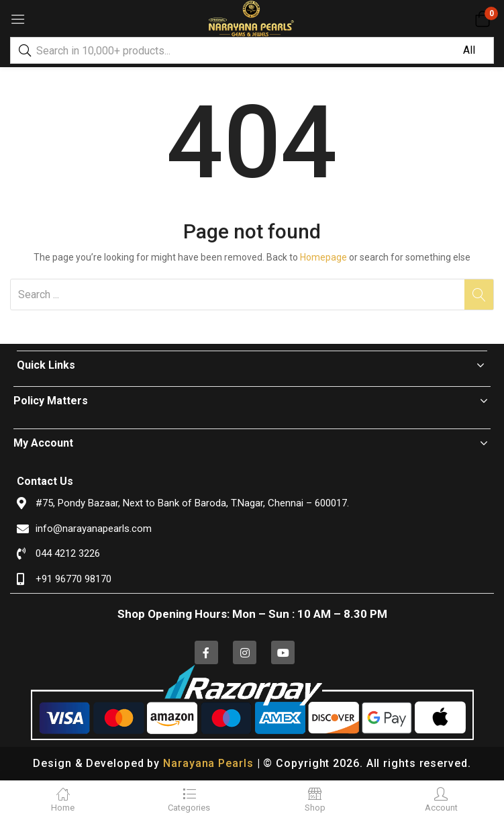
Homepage (323, 257)
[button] (482, 19)
